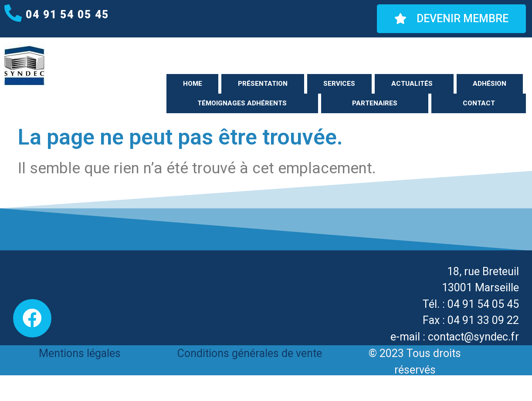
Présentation (263, 84)
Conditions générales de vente (250, 353)
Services (339, 84)
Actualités (412, 84)
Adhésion (490, 84)
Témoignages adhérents (242, 103)
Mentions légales (80, 353)
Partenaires (375, 103)
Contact (479, 103)
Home (193, 84)
